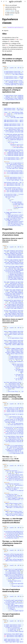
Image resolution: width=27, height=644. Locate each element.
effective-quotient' (12, 471)
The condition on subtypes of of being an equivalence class (13, 61)
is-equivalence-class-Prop (12, 72)
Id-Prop (12, 359)
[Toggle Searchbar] (6, 1)
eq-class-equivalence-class (13, 382)
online (11, 15)
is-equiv (8, 292)
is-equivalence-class (11, 77)
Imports (6, 30)
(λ (9, 74)
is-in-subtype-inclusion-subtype (15, 132)
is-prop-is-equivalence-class (13, 81)
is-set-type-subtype (13, 180)
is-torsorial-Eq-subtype (13, 272)
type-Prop (23, 78)
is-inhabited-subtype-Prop (16, 140)
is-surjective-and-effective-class (15, 531)
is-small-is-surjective (13, 627)
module (5, 27)
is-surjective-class (10, 194)
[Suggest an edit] (25, 1)
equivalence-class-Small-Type (13, 634)
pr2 (5, 115)
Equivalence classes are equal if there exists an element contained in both (13, 321)
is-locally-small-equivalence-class (15, 600)
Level (12, 68)
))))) (17, 209)
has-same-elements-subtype (13, 255)
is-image (8, 214)
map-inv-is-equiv (12, 489)
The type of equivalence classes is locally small (11, 590)
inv (10, 201)
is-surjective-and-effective (14, 533)
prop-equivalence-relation (16, 215)
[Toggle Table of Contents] (1, 1)
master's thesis (10, 11)
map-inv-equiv (10, 316)
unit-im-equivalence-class (12, 188)
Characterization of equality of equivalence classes (13, 234)
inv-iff (20, 380)
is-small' (12, 609)
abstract (7, 162)
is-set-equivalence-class (13, 177)
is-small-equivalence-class (13, 625)
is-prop (21, 82)
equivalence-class (10, 108)
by (16, 368)
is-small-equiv (10, 604)
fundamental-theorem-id (13, 295)
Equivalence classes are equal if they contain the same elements (13, 240)
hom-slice (8, 189)
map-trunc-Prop (10, 197)
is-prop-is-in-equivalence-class (15, 163)
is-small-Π (11, 608)
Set (21, 183)
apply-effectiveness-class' (14, 511)
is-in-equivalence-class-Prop (13, 171)
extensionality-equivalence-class (14, 300)
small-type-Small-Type (12, 642)
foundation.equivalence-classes (17, 27)
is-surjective (23, 194)
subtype (21, 77)
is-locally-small (11, 602)
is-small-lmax (12, 630)
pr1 (5, 114)
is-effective (11, 496)
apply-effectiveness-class (13, 503)
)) (22, 146)
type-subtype (21, 110)
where (6, 69)
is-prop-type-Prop (11, 85)
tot (9, 198)
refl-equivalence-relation (13, 442)
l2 (7, 68)
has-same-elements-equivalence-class (15, 251)
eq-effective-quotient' (13, 484)
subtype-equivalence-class (12, 124)
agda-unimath (15, 1)
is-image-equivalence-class (13, 212)
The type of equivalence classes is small (11, 615)
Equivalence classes (10, 21)
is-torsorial (9, 269)
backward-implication (17, 145)
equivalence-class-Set (11, 183)
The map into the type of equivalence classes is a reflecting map (12, 543)
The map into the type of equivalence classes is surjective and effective (12, 521)
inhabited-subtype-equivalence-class (15, 150)
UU (18, 68)
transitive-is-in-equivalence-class (15, 569)
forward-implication (18, 586)
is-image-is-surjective (13, 220)
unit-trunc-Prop (10, 116)
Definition (7, 55)
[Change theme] (4, 1)
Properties (7, 229)
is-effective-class (11, 494)
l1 (5, 68)
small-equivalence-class (12, 639)
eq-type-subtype (17, 202)
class (6, 112)
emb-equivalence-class (11, 120)
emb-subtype (23, 121)
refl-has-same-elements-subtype (15, 264)
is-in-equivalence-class (12, 158)
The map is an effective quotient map (11, 459)
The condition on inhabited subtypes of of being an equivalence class (12, 90)
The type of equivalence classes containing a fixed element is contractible (13, 397)
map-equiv (10, 507)
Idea (4, 34)
